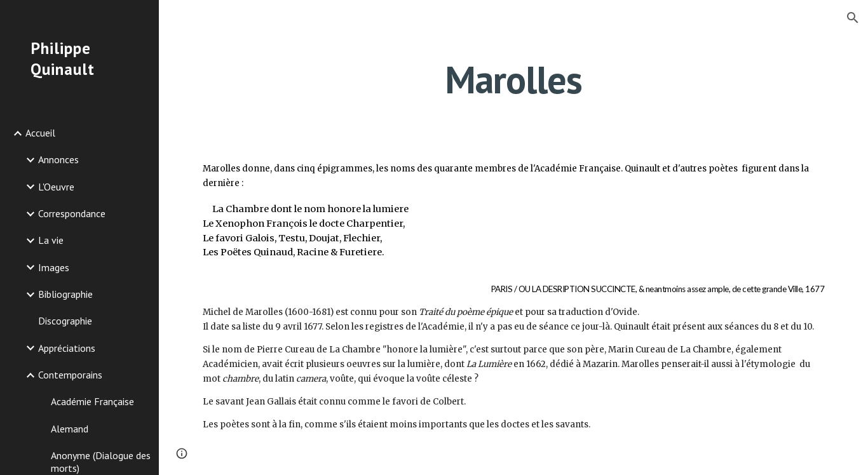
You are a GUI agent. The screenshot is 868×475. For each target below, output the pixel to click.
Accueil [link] (40, 133)
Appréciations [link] (67, 348)
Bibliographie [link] (65, 294)
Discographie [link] (65, 321)
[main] (514, 79)
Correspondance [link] (72, 213)
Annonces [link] (58, 159)
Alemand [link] (70, 429)
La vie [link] (51, 240)
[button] (853, 18)
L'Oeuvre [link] (56, 187)
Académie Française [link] (92, 401)
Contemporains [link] (70, 375)
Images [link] (54, 267)
